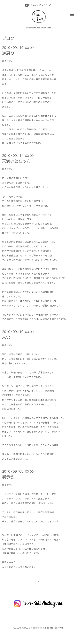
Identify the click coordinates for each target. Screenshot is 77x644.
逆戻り (8, 53)
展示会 (8, 477)
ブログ (8, 38)
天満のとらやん (16, 161)
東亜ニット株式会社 (32, 628)
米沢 (6, 337)
